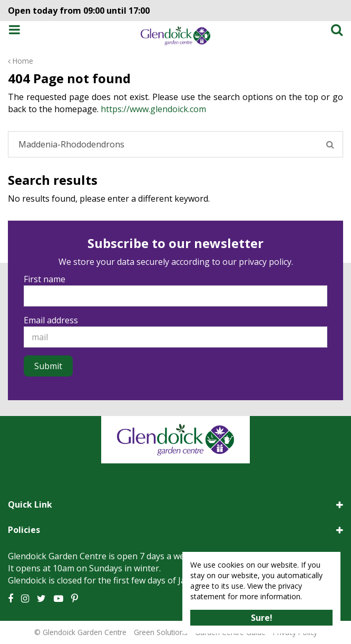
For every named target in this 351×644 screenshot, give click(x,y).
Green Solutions (161, 632)
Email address (51, 320)
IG (25, 599)
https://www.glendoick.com (153, 109)
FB (11, 599)
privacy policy (265, 262)
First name (45, 279)
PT (75, 599)
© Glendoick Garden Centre (80, 632)
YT (58, 599)
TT (41, 599)
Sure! (262, 618)
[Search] (175, 144)
